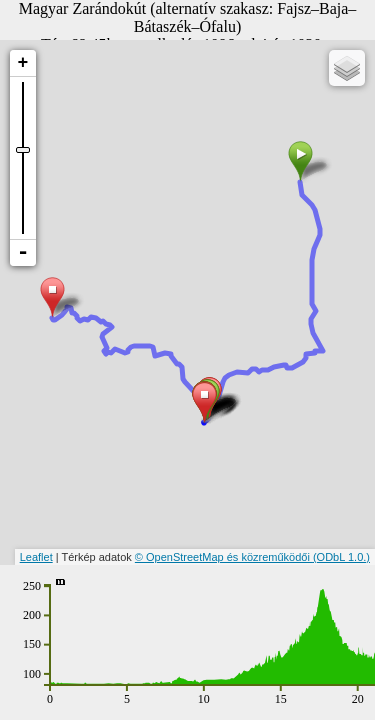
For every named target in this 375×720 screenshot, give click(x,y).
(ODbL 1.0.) (341, 557)
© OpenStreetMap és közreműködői (224, 557)
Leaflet (36, 557)
